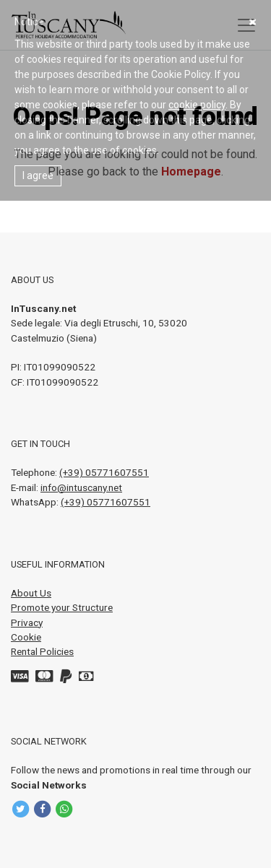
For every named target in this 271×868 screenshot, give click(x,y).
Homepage (191, 172)
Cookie (26, 637)
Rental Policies (42, 651)
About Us (31, 593)
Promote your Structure (62, 607)
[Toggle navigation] (246, 25)
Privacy (27, 622)
